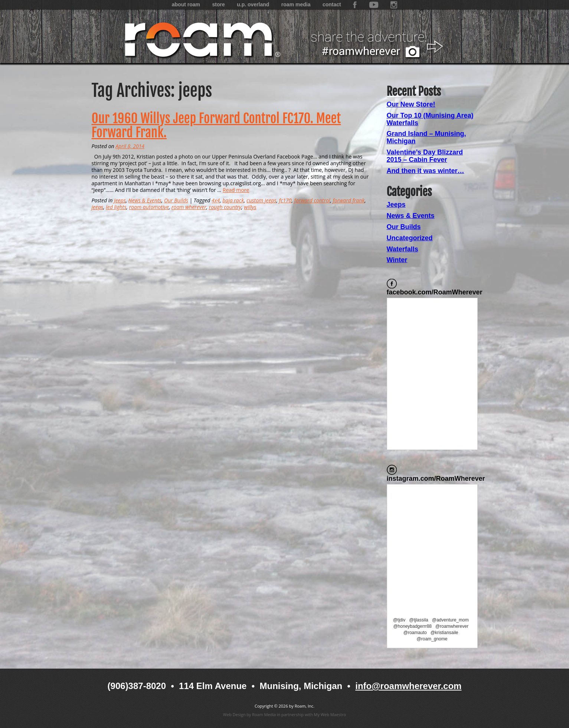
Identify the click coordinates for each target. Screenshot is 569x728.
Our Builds (176, 200)
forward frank (349, 200)
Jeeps (120, 200)
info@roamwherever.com (408, 686)
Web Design (234, 714)
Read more (236, 190)
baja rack (233, 200)
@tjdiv (399, 620)
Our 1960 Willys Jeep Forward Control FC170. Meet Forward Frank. (216, 126)
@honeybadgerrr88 (412, 626)
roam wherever (189, 207)
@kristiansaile (444, 633)
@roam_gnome (432, 639)
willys (250, 207)
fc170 (285, 200)
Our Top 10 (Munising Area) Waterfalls (430, 119)
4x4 (216, 200)
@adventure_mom (450, 620)
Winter (397, 260)
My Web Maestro (330, 714)
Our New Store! (411, 104)
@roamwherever (452, 626)
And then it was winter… (426, 171)
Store (218, 4)
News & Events (145, 200)
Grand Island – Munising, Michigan (426, 137)
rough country (225, 207)
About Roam (186, 4)
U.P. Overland (253, 4)
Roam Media (296, 4)
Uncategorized (410, 238)
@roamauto (415, 633)
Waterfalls (403, 249)
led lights (116, 207)
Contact (332, 4)
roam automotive (149, 207)
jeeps (98, 207)
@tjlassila (419, 620)
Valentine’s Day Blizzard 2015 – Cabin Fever (425, 156)
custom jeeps (261, 200)
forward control (312, 200)
